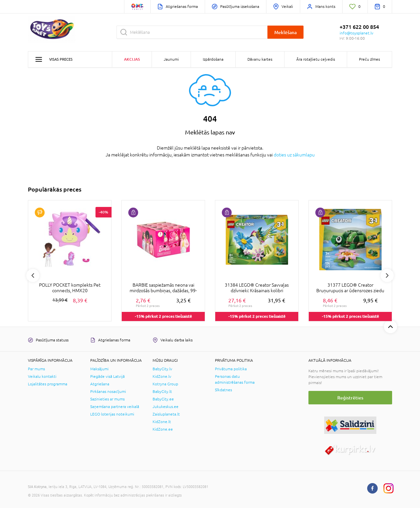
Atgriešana (100, 384)
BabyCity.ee (163, 399)
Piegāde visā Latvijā (107, 376)
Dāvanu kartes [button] (260, 59)
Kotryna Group (165, 384)
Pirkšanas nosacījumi (108, 392)
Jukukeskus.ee (166, 407)
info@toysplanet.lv (357, 33)
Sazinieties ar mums (107, 399)
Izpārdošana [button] (213, 59)
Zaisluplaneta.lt (166, 414)
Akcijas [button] (132, 59)
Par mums (36, 369)
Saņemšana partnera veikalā (115, 407)
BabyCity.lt (162, 392)
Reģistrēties (350, 398)
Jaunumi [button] (171, 59)
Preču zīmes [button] (369, 59)
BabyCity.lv (162, 369)
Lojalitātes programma (48, 384)
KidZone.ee (163, 429)
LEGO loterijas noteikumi (112, 414)
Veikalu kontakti (42, 376)
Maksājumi (99, 369)
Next (387, 275)
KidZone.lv (162, 376)
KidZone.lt (162, 422)
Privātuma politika (231, 369)
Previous (33, 275)
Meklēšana (285, 32)
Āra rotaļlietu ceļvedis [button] (316, 59)
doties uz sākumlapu (294, 155)
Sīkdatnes (223, 390)
